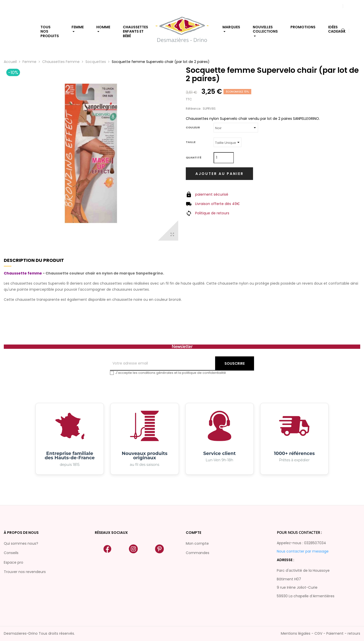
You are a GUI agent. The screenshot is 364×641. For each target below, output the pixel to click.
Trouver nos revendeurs (25, 572)
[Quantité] (224, 158)
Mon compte (197, 543)
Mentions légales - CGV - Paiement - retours (321, 633)
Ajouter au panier (220, 174)
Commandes (198, 553)
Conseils (11, 553)
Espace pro (14, 562)
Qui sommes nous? (21, 543)
